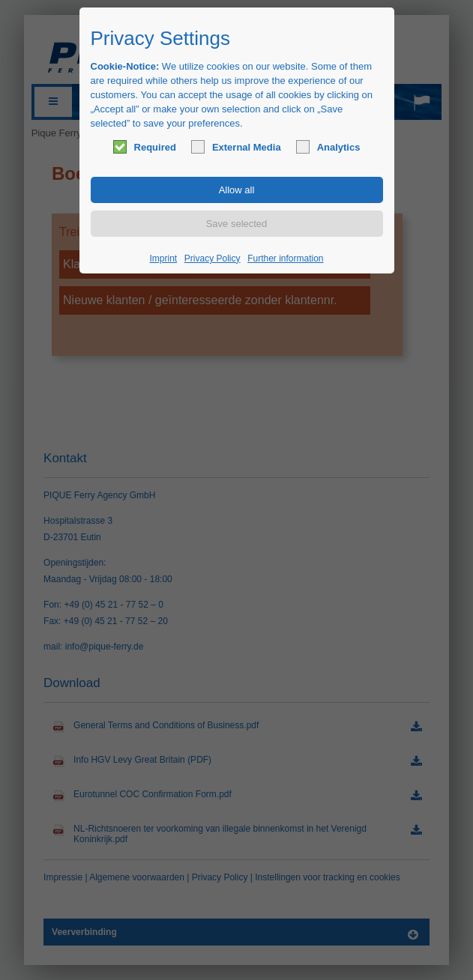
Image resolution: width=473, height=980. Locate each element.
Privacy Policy (213, 258)
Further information (285, 258)
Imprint (164, 258)
